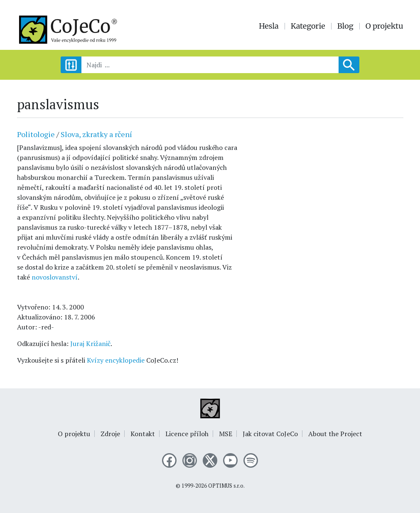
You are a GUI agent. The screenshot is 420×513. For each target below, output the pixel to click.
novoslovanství (55, 277)
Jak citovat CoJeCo (270, 434)
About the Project (335, 434)
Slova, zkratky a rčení (96, 134)
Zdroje (110, 434)
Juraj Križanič (90, 344)
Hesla (269, 26)
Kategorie (308, 26)
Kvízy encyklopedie (116, 360)
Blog (345, 26)
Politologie (36, 134)
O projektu (384, 26)
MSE (226, 434)
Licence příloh (187, 434)
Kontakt (143, 434)
